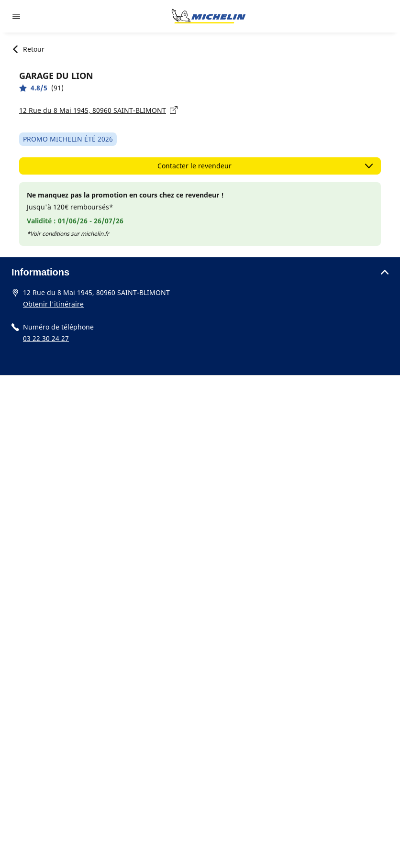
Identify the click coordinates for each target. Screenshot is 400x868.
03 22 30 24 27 (46, 338)
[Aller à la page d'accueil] (209, 16)
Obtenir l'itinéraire (53, 304)
